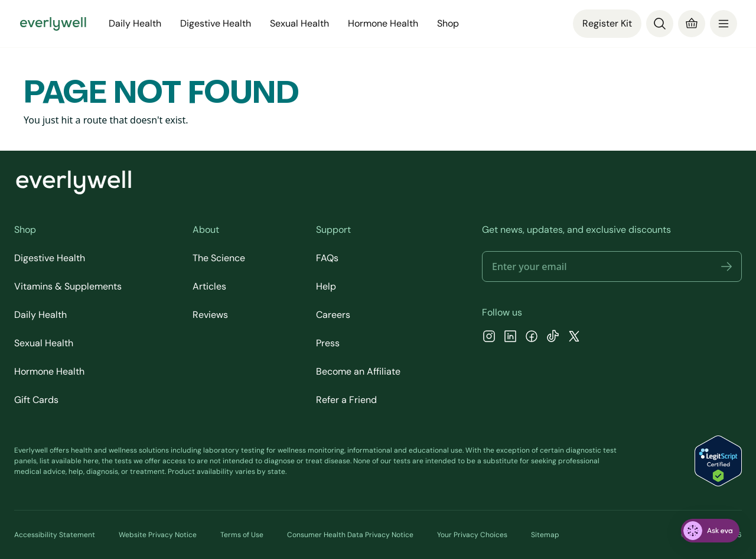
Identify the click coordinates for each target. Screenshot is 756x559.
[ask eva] (710, 531)
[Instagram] (489, 338)
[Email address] (612, 266)
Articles (209, 286)
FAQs (327, 258)
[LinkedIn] (510, 338)
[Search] (660, 24)
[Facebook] (532, 338)
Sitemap (545, 535)
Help (326, 286)
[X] (574, 338)
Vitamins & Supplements (68, 286)
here (91, 461)
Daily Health (135, 23)
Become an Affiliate (358, 371)
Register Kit (607, 23)
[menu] (724, 24)
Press (328, 343)
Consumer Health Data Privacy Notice (350, 535)
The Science (219, 258)
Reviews (210, 315)
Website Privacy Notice (158, 535)
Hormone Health (383, 23)
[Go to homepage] (53, 24)
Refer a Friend (346, 400)
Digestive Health (216, 23)
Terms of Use (242, 535)
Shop (448, 23)
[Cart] (692, 24)
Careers (333, 315)
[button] (726, 266)
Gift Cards (36, 400)
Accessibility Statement (55, 535)
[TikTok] (553, 338)
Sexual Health (299, 23)
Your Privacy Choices (472, 535)
